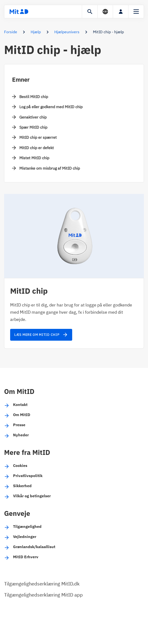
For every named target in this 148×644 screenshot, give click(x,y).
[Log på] (121, 12)
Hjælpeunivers (67, 32)
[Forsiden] (19, 12)
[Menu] (136, 12)
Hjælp (36, 32)
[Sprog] (105, 12)
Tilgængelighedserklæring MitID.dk (42, 584)
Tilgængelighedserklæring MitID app (43, 595)
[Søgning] (90, 12)
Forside (11, 32)
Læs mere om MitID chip (41, 335)
